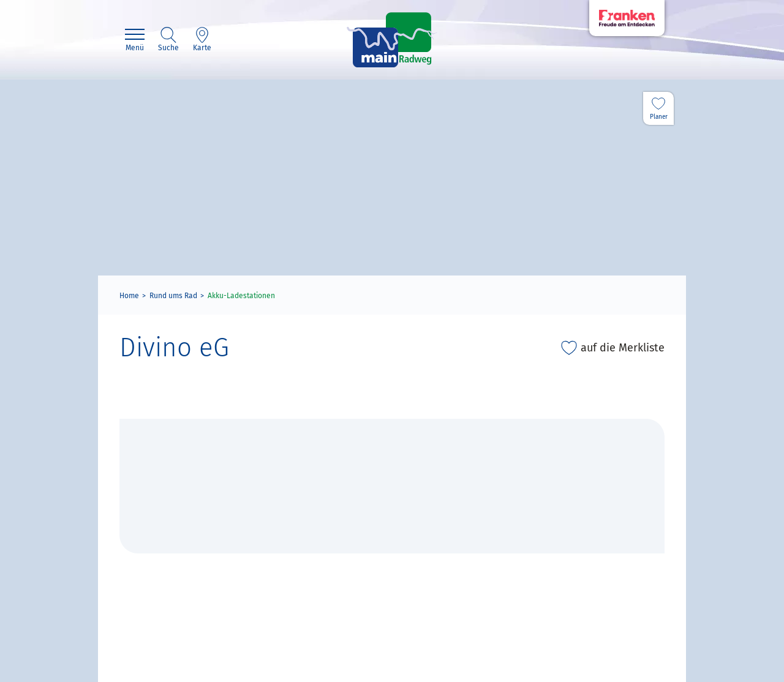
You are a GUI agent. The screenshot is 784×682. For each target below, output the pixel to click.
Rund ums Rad (173, 296)
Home (129, 296)
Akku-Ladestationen (241, 296)
